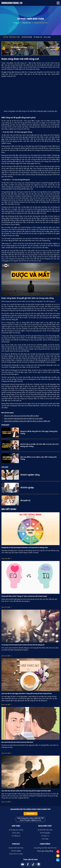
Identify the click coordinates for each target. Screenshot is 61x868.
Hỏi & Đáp (47, 37)
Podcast (16, 844)
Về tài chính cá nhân (16, 854)
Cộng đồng (45, 844)
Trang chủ (16, 23)
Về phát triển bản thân (41, 23)
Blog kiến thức (27, 23)
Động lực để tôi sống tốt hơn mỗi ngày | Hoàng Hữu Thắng (39, 432)
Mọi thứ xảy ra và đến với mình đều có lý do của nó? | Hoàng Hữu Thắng (40, 445)
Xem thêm (31, 814)
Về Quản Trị (38, 37)
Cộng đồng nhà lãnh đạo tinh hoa (45, 848)
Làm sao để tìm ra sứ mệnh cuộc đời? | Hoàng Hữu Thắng (39, 458)
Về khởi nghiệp (16, 851)
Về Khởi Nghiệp (27, 37)
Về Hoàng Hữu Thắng (16, 830)
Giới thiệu (16, 826)
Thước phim (16, 833)
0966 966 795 (39, 818)
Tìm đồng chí (16, 836)
